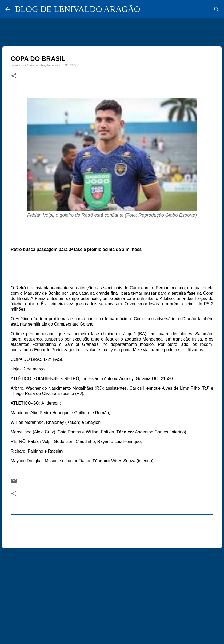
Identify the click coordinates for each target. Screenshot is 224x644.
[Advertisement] (112, 594)
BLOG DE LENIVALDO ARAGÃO (78, 9)
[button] (14, 76)
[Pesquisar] (217, 9)
